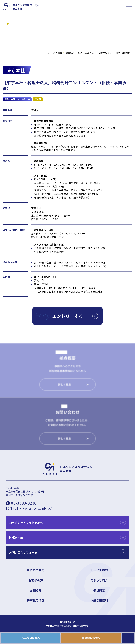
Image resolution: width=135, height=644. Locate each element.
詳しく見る (65, 387)
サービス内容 (99, 570)
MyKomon (16, 537)
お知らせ (36, 590)
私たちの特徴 (36, 570)
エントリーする (75, 316)
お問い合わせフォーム (23, 552)
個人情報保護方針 (67, 622)
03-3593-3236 (24, 503)
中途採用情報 (99, 600)
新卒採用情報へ (31, 638)
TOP (48, 53)
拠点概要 (99, 590)
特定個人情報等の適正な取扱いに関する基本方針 (67, 626)
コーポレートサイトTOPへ (26, 522)
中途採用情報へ (91, 638)
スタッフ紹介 (99, 580)
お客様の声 (36, 580)
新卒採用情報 (36, 600)
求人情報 (58, 53)
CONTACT (128, 638)
